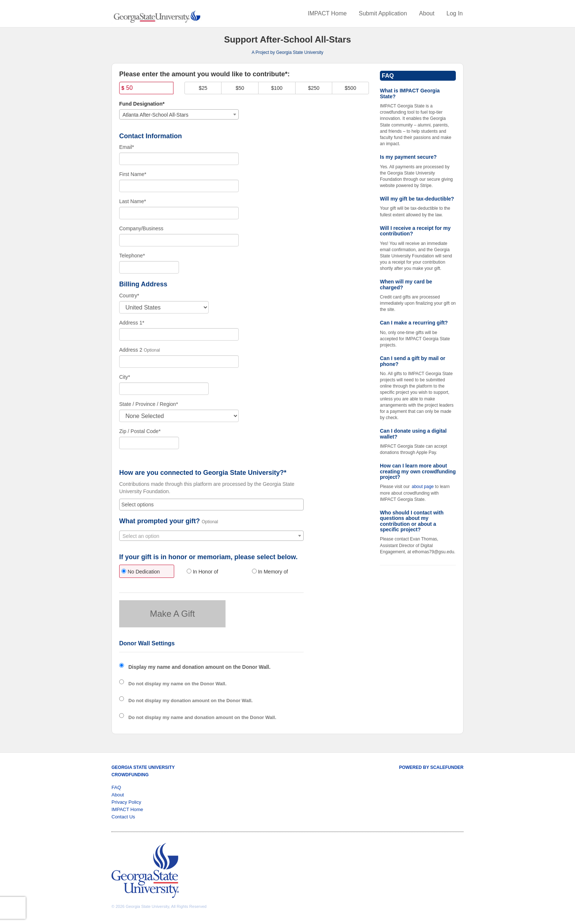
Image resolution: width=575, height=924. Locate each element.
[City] (164, 389)
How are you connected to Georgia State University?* (203, 473)
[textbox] (211, 536)
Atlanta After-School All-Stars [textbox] (155, 115)
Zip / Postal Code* (140, 431)
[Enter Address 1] (179, 334)
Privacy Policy (126, 802)
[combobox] (179, 114)
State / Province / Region (149, 404)
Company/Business (141, 228)
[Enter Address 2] (179, 362)
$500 (350, 88)
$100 (277, 88)
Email (127, 147)
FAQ (116, 787)
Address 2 (131, 350)
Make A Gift (173, 614)
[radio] (146, 572)
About (427, 13)
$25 (203, 88)
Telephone (132, 256)
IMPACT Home (327, 13)
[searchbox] (211, 505)
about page (423, 487)
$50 (240, 88)
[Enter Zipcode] (149, 443)
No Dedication (141, 572)
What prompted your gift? (160, 521)
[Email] (179, 159)
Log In (455, 13)
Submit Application (383, 13)
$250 (314, 88)
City (125, 377)
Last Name (133, 201)
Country (129, 296)
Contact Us (123, 817)
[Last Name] (179, 213)
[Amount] (146, 88)
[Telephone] (149, 267)
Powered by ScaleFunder (431, 767)
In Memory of (270, 572)
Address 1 (132, 323)
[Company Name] (179, 240)
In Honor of (202, 572)
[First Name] (179, 186)
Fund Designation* (142, 104)
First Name (133, 174)
